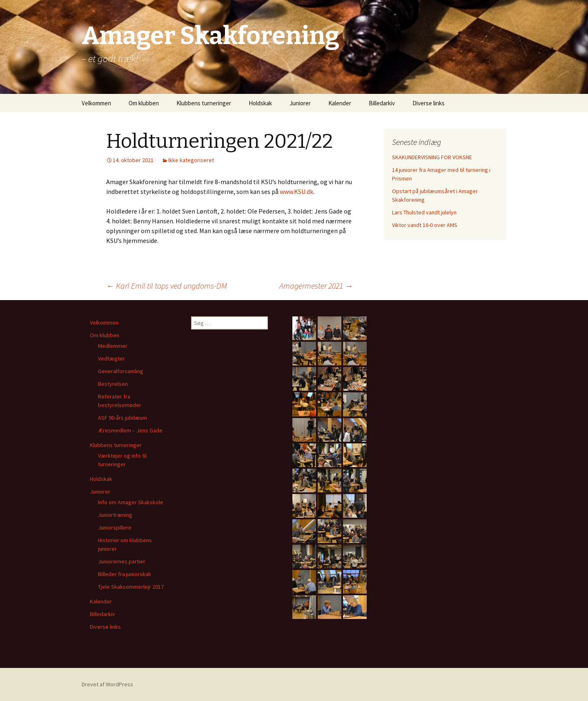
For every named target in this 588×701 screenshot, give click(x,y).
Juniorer (300, 103)
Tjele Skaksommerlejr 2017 (131, 587)
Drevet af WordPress (107, 684)
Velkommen (96, 103)
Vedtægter (111, 358)
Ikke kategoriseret (191, 160)
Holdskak (260, 103)
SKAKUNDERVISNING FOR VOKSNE (432, 157)
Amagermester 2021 (316, 286)
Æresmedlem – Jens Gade (130, 430)
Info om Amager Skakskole (131, 502)
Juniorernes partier (122, 561)
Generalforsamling (121, 371)
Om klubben (144, 103)
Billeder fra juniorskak (125, 574)
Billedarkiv (382, 103)
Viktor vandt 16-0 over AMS (425, 225)
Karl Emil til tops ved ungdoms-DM (167, 286)
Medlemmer (113, 346)
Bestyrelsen (113, 384)
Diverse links (429, 103)
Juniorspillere (115, 527)
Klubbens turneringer (204, 103)
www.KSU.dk (296, 191)
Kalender (340, 103)
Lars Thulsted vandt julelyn (424, 212)
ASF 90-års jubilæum (122, 418)
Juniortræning (115, 515)
